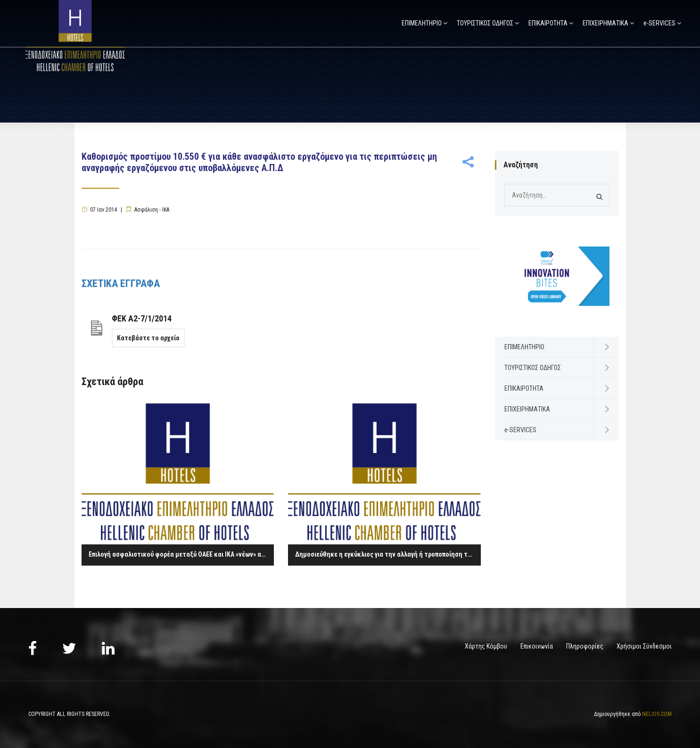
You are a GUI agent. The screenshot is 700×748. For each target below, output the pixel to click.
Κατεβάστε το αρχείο (148, 338)
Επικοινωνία (537, 646)
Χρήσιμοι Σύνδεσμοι (644, 646)
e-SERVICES (659, 23)
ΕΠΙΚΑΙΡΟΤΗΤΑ (548, 23)
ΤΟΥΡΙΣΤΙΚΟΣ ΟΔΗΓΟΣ (485, 23)
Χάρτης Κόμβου (486, 646)
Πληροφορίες (585, 646)
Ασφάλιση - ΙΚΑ (152, 210)
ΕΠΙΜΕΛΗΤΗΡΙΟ (422, 23)
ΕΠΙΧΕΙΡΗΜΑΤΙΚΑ (605, 23)
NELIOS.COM (657, 714)
